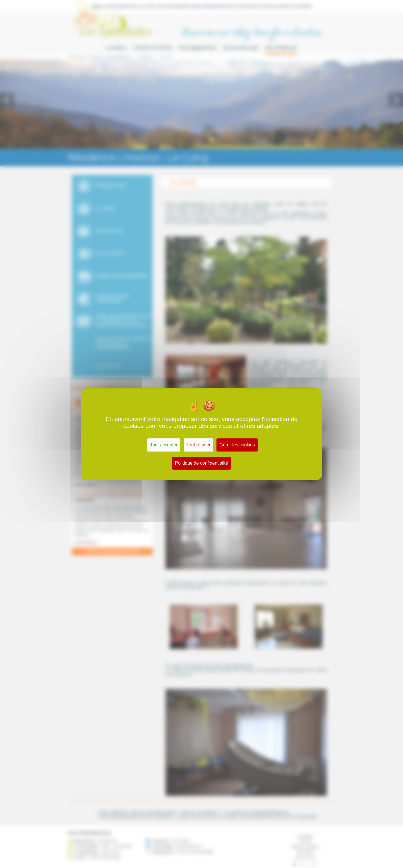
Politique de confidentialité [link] (202, 463)
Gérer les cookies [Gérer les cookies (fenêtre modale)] (237, 445)
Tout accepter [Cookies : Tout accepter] (164, 445)
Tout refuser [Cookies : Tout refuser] (199, 445)
